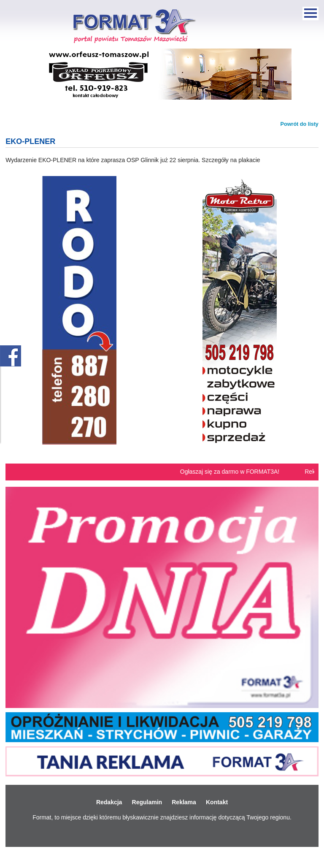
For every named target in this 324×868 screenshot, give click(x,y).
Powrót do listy (300, 124)
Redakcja (109, 802)
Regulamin (147, 802)
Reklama (184, 802)
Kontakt (217, 802)
